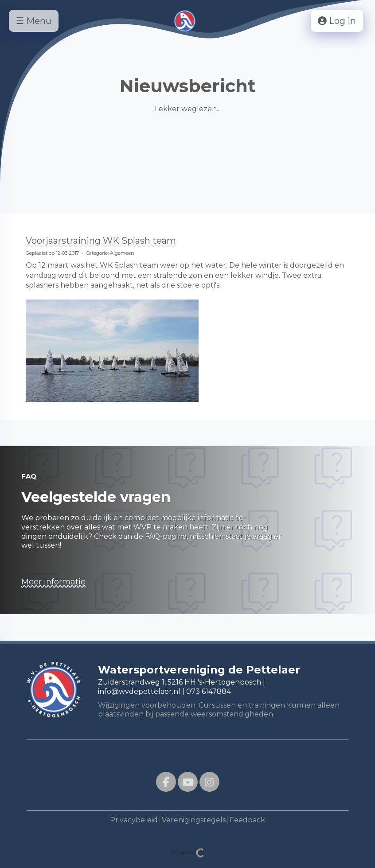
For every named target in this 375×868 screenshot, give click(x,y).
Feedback (247, 820)
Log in (337, 21)
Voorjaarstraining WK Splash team (101, 241)
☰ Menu (34, 21)
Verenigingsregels (194, 820)
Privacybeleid (134, 820)
